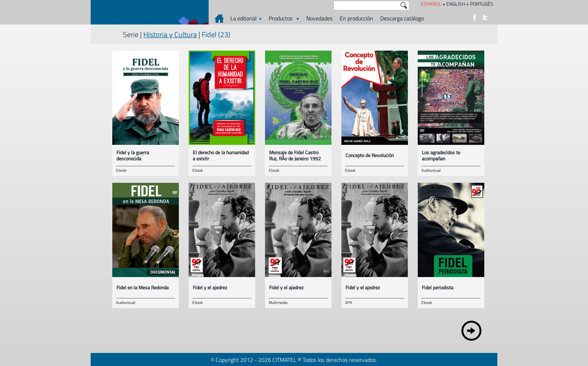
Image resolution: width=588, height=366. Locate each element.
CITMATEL (284, 360)
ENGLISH (456, 4)
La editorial (246, 18)
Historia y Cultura (170, 34)
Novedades (320, 18)
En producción (356, 18)
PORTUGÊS (482, 4)
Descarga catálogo (402, 18)
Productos (284, 18)
